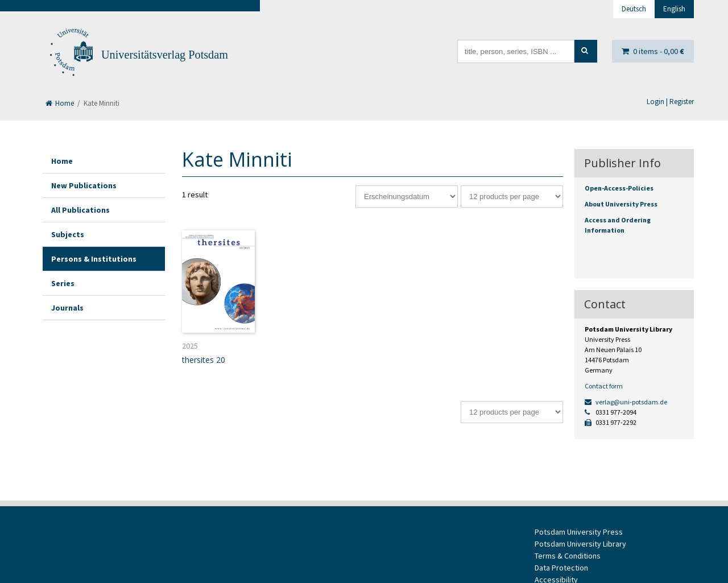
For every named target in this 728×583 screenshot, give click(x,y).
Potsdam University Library (580, 544)
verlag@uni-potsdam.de (626, 402)
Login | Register (670, 102)
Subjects (68, 234)
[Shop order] (407, 197)
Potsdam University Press (579, 532)
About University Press (621, 204)
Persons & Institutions (94, 259)
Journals (67, 308)
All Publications (80, 210)
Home (60, 103)
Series (63, 283)
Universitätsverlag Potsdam (165, 55)
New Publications (84, 185)
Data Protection (561, 568)
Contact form (604, 386)
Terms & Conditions (568, 556)
